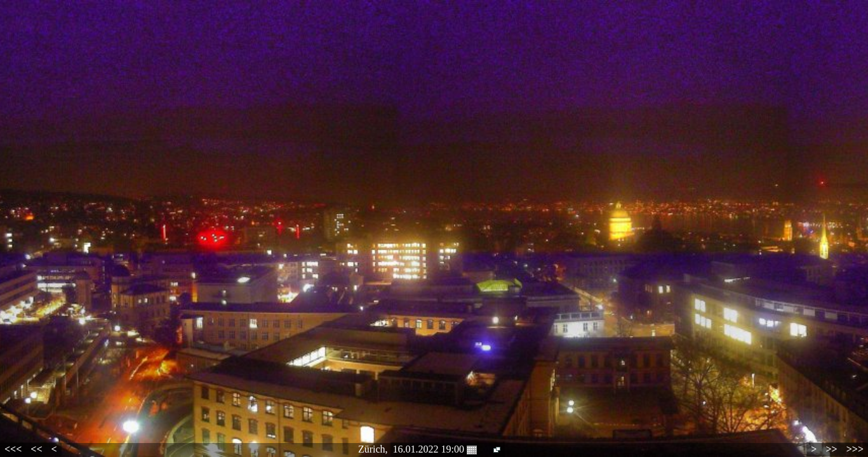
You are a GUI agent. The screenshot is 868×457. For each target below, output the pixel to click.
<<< (13, 449)
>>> (855, 449)
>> (831, 449)
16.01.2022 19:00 (435, 449)
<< (36, 449)
